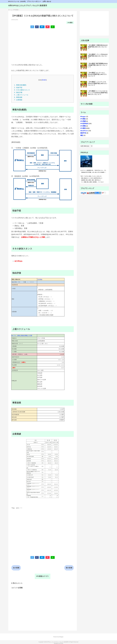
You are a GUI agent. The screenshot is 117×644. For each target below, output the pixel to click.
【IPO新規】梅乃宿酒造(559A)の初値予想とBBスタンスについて (98, 65)
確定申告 (83, 133)
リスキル (40, 279)
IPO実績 (83, 121)
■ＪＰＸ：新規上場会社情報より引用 (22, 335)
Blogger (83, 116)
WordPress (84, 131)
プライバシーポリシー (34, 1)
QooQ (62, 643)
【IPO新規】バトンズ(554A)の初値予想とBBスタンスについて (98, 56)
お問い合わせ (47, 1)
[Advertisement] (43, 43)
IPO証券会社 (84, 123)
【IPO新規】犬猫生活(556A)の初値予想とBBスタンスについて (98, 47)
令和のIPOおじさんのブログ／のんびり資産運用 (28, 6)
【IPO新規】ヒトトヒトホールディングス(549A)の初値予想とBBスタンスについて (98, 93)
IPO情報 (83, 126)
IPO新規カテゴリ (43, 576)
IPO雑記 (83, 119)
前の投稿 (69, 568)
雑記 (82, 135)
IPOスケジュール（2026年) (17, 1)
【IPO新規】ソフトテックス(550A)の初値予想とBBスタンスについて (98, 83)
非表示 (44, 80)
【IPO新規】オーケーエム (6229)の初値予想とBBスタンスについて (98, 74)
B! (42, 27)
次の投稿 (16, 568)
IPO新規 (70, 23)
